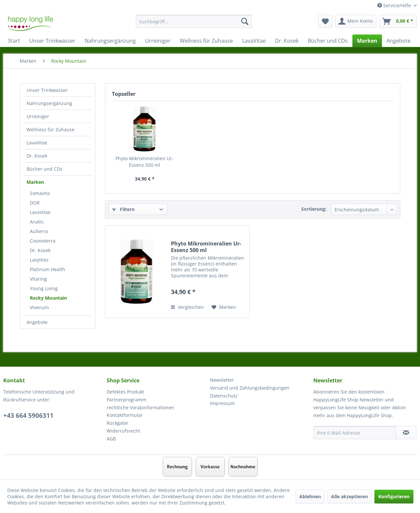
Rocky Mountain (48, 298)
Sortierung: (314, 209)
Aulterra (39, 231)
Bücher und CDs (44, 169)
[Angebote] (399, 41)
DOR (35, 203)
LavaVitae (37, 143)
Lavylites (39, 260)
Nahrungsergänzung (49, 103)
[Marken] (367, 41)
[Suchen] (245, 21)
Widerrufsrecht (123, 431)
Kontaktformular (125, 415)
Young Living (44, 288)
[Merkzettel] (325, 21)
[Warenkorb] (398, 21)
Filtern (123, 209)
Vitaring (38, 279)
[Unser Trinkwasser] (52, 41)
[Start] (14, 41)
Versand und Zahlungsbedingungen (250, 388)
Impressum (222, 403)
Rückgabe (117, 423)
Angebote (37, 322)
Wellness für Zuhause (51, 129)
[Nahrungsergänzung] (110, 41)
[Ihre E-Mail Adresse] (355, 433)
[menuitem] (194, 24)
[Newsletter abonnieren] (406, 433)
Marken (35, 182)
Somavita (40, 193)
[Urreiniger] (158, 41)
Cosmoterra (43, 241)
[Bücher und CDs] (328, 41)
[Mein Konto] (356, 21)
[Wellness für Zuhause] (206, 41)
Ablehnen (310, 496)
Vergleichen (187, 307)
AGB (111, 439)
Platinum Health (48, 269)
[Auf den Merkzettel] (224, 307)
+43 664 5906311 (28, 416)
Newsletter (222, 380)
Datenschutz (224, 396)
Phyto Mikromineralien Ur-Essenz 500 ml (145, 162)
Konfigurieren (394, 496)
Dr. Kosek (37, 156)
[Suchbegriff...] (194, 21)
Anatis (37, 222)
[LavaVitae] (254, 41)
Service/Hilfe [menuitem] (395, 5)
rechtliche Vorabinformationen (140, 407)
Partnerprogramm (126, 400)
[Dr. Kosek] (287, 41)
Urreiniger (38, 116)
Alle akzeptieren (349, 496)
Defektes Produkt (125, 392)
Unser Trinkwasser (47, 90)
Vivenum (39, 307)
